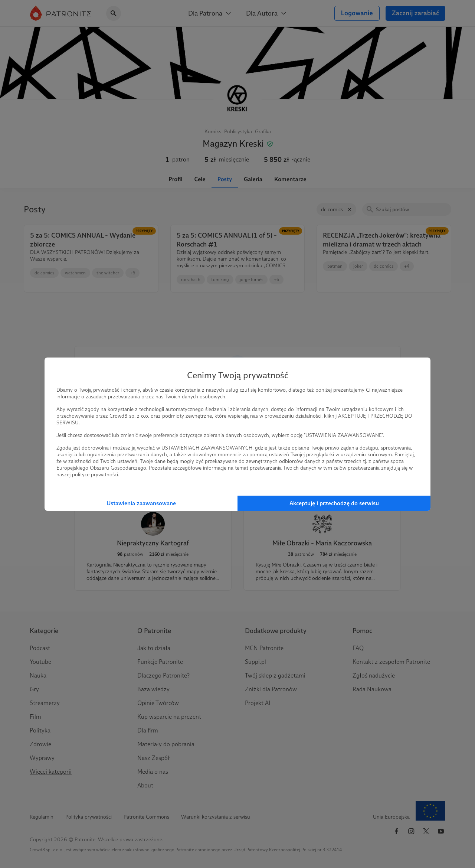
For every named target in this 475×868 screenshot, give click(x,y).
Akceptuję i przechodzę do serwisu (334, 503)
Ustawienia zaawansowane (141, 503)
